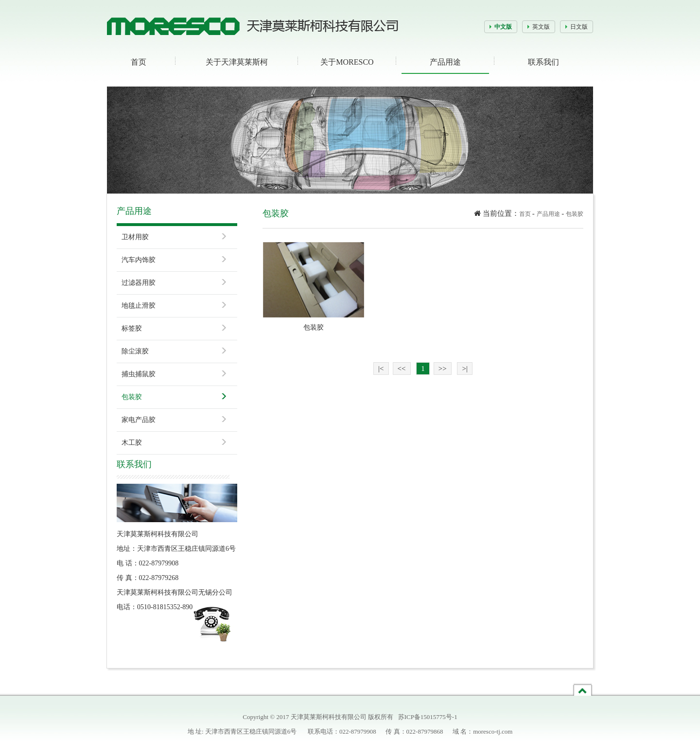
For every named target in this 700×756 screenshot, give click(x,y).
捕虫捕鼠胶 (139, 374)
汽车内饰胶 (139, 260)
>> (443, 369)
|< (381, 369)
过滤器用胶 (139, 283)
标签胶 (132, 328)
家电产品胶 (139, 420)
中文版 (503, 27)
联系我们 (543, 62)
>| (464, 369)
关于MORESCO (347, 62)
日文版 (579, 27)
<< (402, 369)
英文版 (541, 27)
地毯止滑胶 (139, 306)
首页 (139, 62)
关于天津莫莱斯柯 (237, 62)
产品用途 (445, 62)
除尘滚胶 (135, 351)
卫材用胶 (135, 237)
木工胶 (132, 443)
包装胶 (132, 397)
